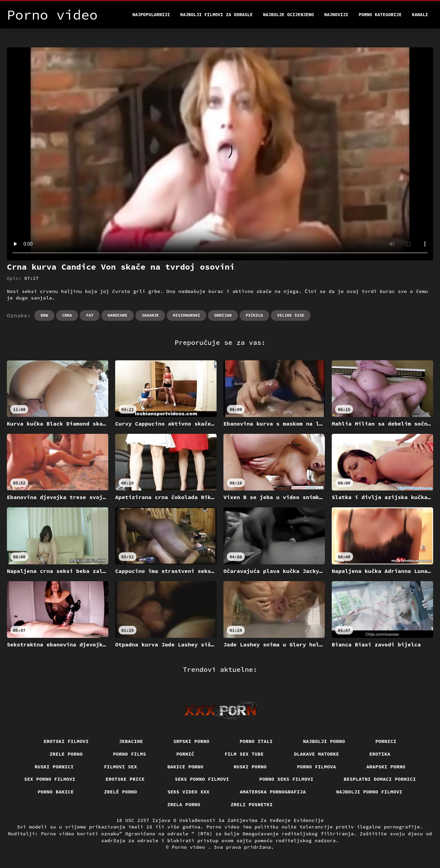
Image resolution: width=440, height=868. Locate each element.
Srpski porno (191, 741)
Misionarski (186, 315)
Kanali (420, 15)
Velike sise (291, 315)
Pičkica (254, 315)
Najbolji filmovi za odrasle (216, 15)
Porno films (130, 754)
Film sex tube (244, 754)
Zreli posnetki (252, 804)
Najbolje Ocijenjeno (288, 15)
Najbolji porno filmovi (369, 792)
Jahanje (150, 315)
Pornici (386, 741)
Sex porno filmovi (50, 779)
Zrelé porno (121, 792)
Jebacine (131, 741)
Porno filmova (317, 767)
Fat (90, 315)
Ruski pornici (54, 767)
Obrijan (223, 315)
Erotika (380, 754)
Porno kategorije (380, 15)
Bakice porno (185, 767)
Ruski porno (250, 767)
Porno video (190, 847)
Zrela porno (184, 804)
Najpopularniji (151, 15)
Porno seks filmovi (286, 779)
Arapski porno (386, 767)
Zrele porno (66, 754)
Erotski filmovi (66, 741)
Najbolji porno (324, 741)
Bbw (44, 315)
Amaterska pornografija (273, 792)
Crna (67, 315)
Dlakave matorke (316, 754)
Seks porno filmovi (202, 779)
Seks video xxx (189, 792)
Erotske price (125, 779)
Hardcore (118, 315)
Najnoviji (336, 15)
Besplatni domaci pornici (380, 779)
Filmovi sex (120, 767)
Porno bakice (56, 792)
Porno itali (256, 741)
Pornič (185, 754)
